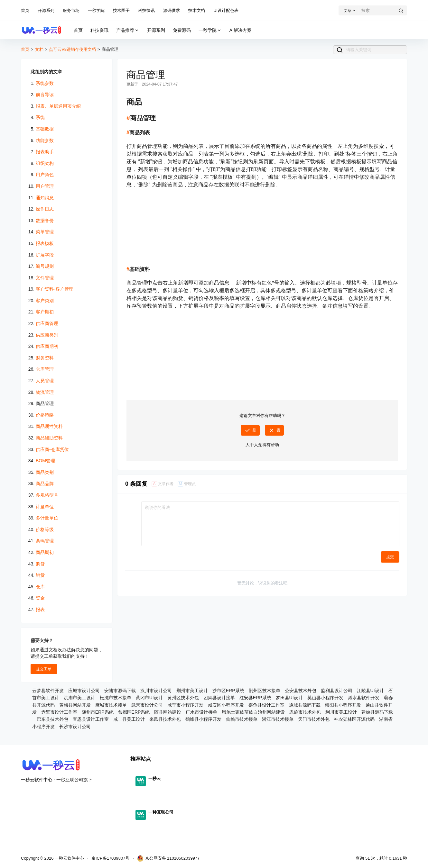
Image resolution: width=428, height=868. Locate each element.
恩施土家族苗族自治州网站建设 (253, 712)
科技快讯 (146, 10)
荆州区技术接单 (265, 691)
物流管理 (45, 392)
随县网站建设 (168, 712)
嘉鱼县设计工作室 (266, 705)
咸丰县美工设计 (129, 719)
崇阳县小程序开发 (343, 705)
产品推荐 (128, 30)
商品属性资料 (49, 426)
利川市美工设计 (341, 712)
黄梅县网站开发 (75, 705)
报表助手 (45, 152)
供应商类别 (47, 335)
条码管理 (45, 541)
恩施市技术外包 (305, 712)
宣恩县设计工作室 (91, 719)
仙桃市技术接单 (242, 719)
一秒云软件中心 (69, 858)
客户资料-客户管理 (55, 289)
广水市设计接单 (201, 712)
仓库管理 (45, 369)
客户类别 (45, 301)
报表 (40, 610)
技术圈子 (121, 10)
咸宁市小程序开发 (185, 705)
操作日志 (45, 209)
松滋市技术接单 (116, 698)
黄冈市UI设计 (149, 698)
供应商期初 (47, 346)
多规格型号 (47, 495)
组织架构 (45, 163)
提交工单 (44, 669)
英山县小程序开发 (325, 698)
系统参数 (45, 83)
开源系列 (46, 10)
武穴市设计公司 (147, 705)
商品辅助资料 (49, 438)
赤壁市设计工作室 (59, 712)
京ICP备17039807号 (111, 858)
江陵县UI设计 (370, 691)
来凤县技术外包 (165, 719)
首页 (25, 10)
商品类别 (45, 472)
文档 (39, 49)
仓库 (40, 587)
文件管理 (45, 278)
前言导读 (45, 95)
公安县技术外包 (301, 691)
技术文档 (197, 10)
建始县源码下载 (377, 712)
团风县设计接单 (219, 698)
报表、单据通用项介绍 (58, 106)
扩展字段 (45, 255)
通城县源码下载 (305, 705)
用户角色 (45, 175)
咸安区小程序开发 (226, 705)
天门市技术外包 (314, 719)
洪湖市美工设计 (79, 698)
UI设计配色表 (226, 10)
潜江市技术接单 (278, 719)
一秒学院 (96, 10)
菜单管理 (45, 232)
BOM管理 (45, 461)
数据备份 (45, 221)
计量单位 (45, 507)
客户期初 (45, 312)
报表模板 (45, 243)
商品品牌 (45, 484)
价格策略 (45, 415)
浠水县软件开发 (364, 698)
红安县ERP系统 (255, 698)
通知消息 (45, 198)
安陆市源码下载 (120, 691)
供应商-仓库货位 (52, 449)
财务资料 (45, 358)
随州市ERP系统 (98, 712)
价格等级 (45, 529)
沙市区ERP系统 (228, 691)
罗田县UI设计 (289, 698)
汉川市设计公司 (156, 691)
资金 (40, 598)
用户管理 (45, 186)
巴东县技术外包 (52, 719)
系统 (40, 117)
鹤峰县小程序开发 (203, 719)
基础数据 (45, 129)
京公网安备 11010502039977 (168, 858)
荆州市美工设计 (192, 691)
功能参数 (45, 140)
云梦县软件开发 (48, 691)
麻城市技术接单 (111, 705)
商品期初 (45, 552)
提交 (390, 557)
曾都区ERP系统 (134, 712)
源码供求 (172, 10)
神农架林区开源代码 (354, 719)
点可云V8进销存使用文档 (72, 49)
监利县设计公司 (337, 691)
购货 (40, 564)
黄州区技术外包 (183, 698)
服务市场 (71, 10)
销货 (40, 575)
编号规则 (45, 266)
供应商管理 (47, 323)
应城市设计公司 (84, 691)
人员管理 (45, 381)
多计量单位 (47, 518)
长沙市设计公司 (75, 727)
